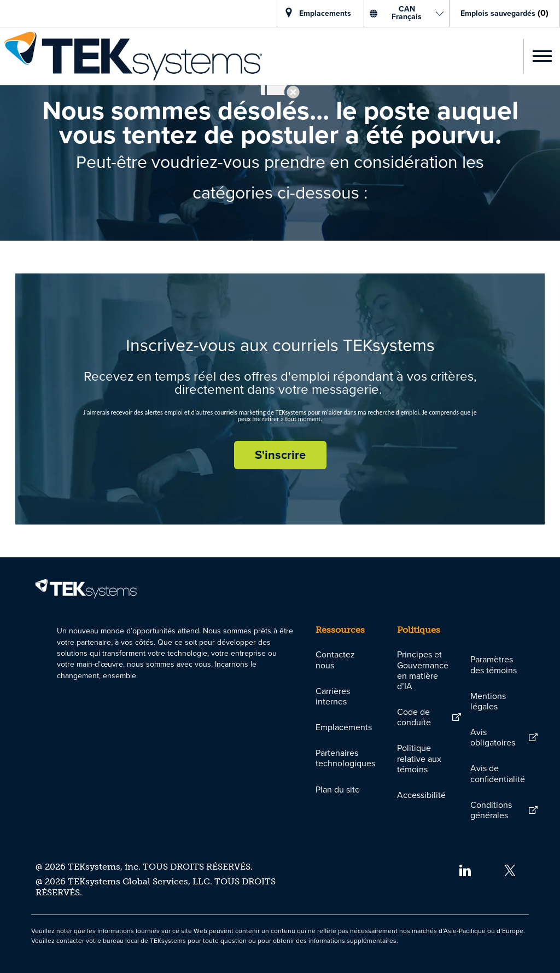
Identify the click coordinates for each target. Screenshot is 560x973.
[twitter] (510, 869)
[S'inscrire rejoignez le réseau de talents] (280, 455)
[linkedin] (465, 869)
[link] (131, 56)
